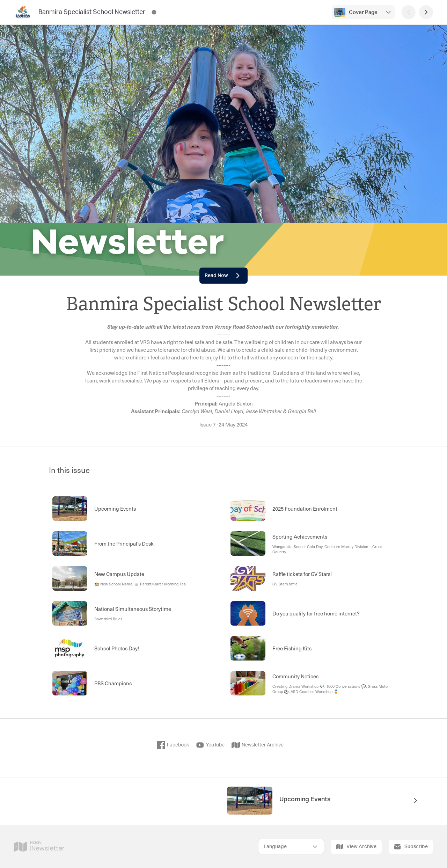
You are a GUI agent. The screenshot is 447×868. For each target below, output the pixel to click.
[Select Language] (291, 847)
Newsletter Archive (258, 745)
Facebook (173, 745)
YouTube (210, 745)
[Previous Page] (409, 12)
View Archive (356, 847)
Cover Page (363, 12)
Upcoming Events (305, 800)
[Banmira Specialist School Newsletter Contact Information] (154, 12)
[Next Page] (426, 12)
